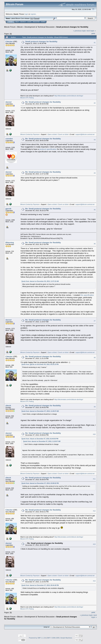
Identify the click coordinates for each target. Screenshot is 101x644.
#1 (95, 43)
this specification (87, 295)
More (43, 22)
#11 (94, 479)
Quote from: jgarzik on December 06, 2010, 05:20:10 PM (40, 364)
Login (29, 22)
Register (36, 22)
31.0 (32, 18)
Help (17, 22)
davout (9, 102)
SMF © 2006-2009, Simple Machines (59, 638)
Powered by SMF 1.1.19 (37, 638)
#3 (95, 140)
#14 (94, 581)
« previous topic (80, 31)
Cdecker (9, 42)
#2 (95, 103)
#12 (94, 511)
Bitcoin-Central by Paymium (30, 134)
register (33, 14)
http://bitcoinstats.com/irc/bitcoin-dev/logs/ (69, 96)
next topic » (91, 31)
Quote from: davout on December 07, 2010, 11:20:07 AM (40, 411)
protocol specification (48, 149)
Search (23, 22)
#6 (95, 244)
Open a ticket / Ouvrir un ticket (58, 134)
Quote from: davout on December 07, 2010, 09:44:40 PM (40, 585)
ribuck (8, 406)
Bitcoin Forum (10, 27)
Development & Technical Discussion (40, 27)
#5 (95, 210)
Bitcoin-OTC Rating (27, 98)
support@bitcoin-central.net (85, 134)
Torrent (37, 18)
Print (93, 33)
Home (11, 22)
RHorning (10, 243)
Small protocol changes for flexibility (72, 27)
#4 (95, 173)
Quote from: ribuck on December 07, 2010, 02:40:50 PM (40, 439)
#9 (95, 407)
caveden (9, 139)
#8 (95, 358)
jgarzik (8, 209)
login (26, 14)
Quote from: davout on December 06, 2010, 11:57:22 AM (40, 281)
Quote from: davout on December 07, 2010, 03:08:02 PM (40, 483)
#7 (95, 321)
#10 (94, 434)
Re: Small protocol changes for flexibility (43, 102)
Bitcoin (20, 27)
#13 (94, 544)
